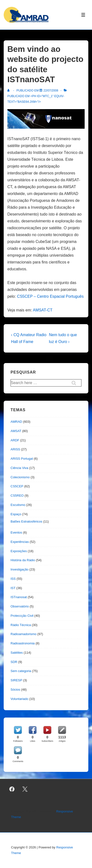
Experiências (20, 542)
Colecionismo (20, 477)
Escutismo (18, 505)
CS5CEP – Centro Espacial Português (50, 296)
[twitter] (25, 789)
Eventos (16, 532)
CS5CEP (17, 486)
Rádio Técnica (21, 625)
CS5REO (17, 496)
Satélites (17, 653)
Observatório (20, 606)
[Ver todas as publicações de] (9, 91)
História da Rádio (23, 560)
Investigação (20, 569)
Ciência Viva (19, 468)
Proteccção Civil (22, 616)
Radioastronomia (23, 643)
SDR (14, 662)
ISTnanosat (19, 597)
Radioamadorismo (24, 634)
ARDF (15, 440)
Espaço (16, 514)
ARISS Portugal (22, 459)
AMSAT (16, 431)
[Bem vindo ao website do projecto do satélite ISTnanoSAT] (51, 91)
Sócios (15, 690)
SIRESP (16, 680)
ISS (13, 579)
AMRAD (16, 422)
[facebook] (12, 789)
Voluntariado (19, 699)
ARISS (15, 449)
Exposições (19, 551)
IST (13, 588)
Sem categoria (21, 671)
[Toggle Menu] (83, 15)
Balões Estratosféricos (26, 521)
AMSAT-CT (43, 310)
